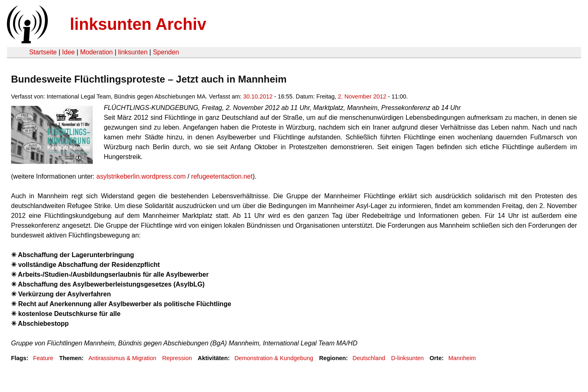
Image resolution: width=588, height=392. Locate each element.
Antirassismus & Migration (122, 358)
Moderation (96, 52)
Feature (43, 358)
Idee (68, 52)
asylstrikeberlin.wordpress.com (141, 176)
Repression (177, 358)
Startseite (43, 52)
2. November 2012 (362, 96)
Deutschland (369, 358)
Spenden (166, 52)
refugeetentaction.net (222, 176)
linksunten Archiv (138, 24)
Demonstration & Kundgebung (274, 358)
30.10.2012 (258, 96)
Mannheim (462, 358)
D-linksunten (408, 358)
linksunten (133, 52)
